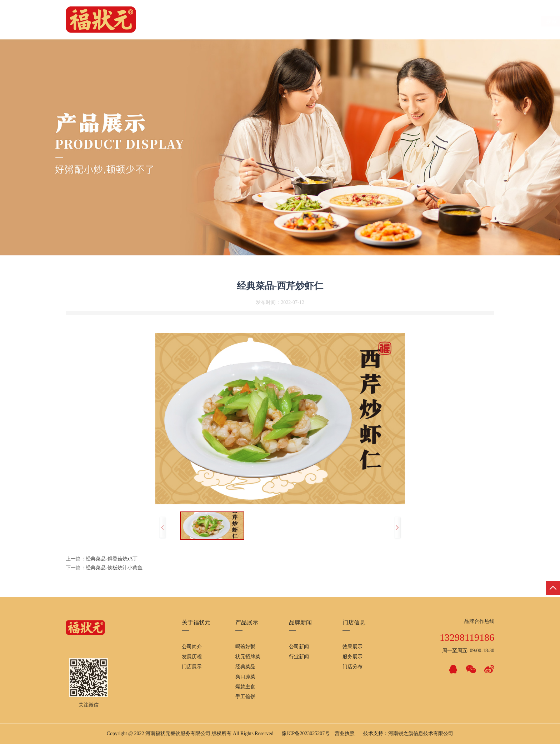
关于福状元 (242, 21)
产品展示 (320, 21)
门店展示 (192, 667)
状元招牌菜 (248, 657)
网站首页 (202, 21)
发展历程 (192, 657)
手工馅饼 (245, 697)
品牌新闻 (357, 21)
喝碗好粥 (245, 647)
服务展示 (352, 657)
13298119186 (467, 637)
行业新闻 (299, 657)
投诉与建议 (397, 21)
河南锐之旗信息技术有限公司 (421, 733)
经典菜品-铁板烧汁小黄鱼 (114, 568)
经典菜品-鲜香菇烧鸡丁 (112, 559)
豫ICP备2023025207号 (306, 733)
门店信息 (282, 21)
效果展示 (352, 647)
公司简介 (192, 647)
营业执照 (345, 733)
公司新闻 (299, 647)
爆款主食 (245, 687)
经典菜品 (245, 667)
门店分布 (352, 667)
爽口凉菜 (245, 677)
